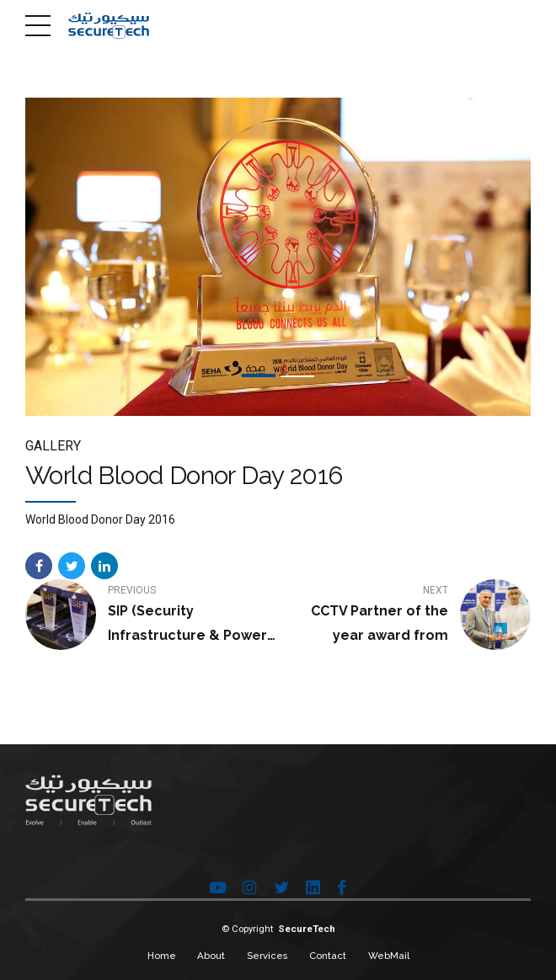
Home (162, 956)
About (211, 956)
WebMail (389, 956)
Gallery (53, 446)
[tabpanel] (278, 257)
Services (267, 956)
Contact (328, 956)
